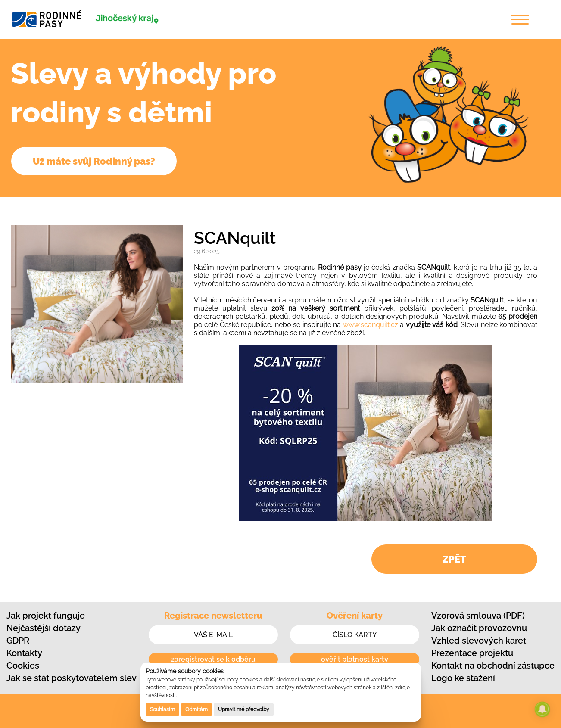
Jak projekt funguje (46, 616)
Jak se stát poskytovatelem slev (72, 678)
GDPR (18, 641)
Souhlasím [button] (162, 709)
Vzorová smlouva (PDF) (478, 616)
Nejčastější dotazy (44, 628)
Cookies (23, 666)
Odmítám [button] (196, 709)
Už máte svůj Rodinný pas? (94, 161)
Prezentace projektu (472, 653)
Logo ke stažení (463, 678)
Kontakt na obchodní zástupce (493, 666)
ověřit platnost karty (355, 659)
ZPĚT (454, 559)
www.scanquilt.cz (371, 325)
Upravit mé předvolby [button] (244, 709)
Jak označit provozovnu (479, 628)
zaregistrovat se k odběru (213, 659)
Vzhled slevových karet (479, 641)
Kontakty (24, 653)
